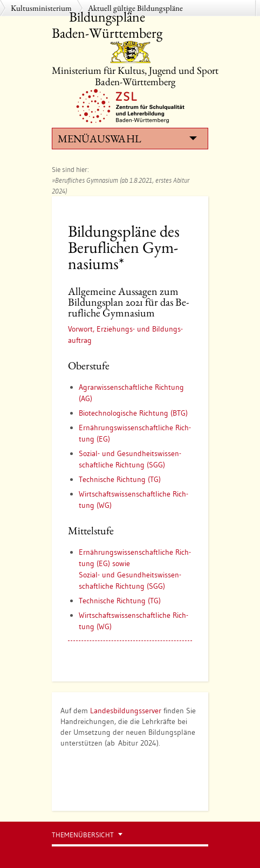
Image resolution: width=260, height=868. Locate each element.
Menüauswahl (127, 139)
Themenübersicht (83, 835)
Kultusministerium (41, 8)
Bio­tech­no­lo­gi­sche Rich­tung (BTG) (133, 413)
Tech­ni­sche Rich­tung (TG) (120, 479)
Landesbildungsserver (126, 711)
